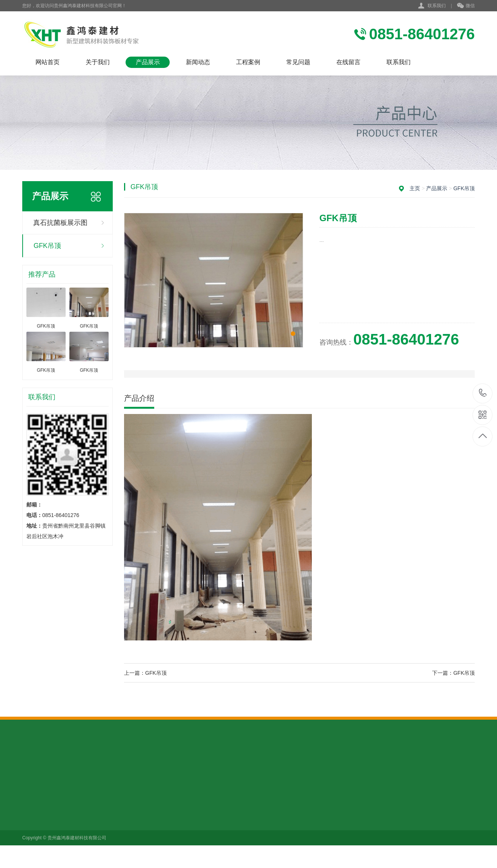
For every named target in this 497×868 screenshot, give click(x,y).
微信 (466, 6)
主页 (415, 188)
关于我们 (98, 62)
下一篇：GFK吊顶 (453, 673)
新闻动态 (198, 62)
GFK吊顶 (47, 246)
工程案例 (248, 62)
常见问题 (298, 62)
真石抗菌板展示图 (60, 223)
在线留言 (348, 62)
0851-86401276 (483, 393)
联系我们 (437, 6)
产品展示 (148, 62)
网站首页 (48, 62)
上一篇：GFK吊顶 (145, 673)
